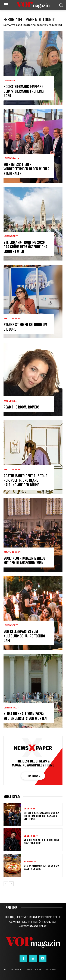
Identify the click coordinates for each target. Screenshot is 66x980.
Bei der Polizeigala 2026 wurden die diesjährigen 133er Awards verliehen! (42, 816)
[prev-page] (6, 884)
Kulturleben (12, 319)
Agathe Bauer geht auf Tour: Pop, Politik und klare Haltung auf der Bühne (26, 480)
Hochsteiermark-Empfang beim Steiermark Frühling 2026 (24, 91)
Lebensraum (12, 158)
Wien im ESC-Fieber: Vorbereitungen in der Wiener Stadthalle (26, 169)
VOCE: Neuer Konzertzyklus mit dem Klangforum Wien (24, 560)
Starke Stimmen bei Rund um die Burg (25, 327)
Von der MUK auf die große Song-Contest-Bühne (42, 841)
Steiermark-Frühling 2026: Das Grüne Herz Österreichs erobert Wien (25, 247)
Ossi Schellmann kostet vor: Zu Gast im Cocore (41, 867)
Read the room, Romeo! (21, 407)
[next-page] (11, 884)
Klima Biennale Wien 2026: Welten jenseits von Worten (25, 716)
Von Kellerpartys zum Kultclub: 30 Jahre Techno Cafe (24, 636)
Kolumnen (10, 401)
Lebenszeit (11, 80)
